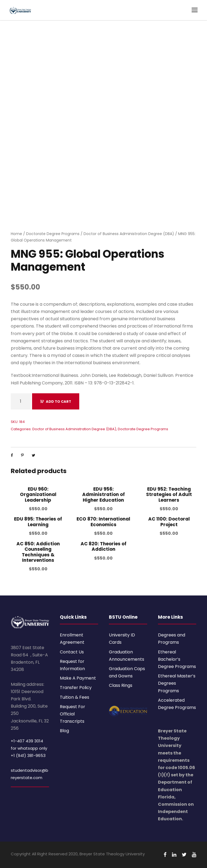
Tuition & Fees (75, 697)
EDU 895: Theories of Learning (38, 522)
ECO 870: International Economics (103, 522)
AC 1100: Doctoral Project (169, 522)
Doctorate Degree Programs (53, 234)
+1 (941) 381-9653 (28, 755)
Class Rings (121, 685)
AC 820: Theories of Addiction (103, 546)
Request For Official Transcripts (73, 714)
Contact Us (72, 652)
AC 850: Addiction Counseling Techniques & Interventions (38, 552)
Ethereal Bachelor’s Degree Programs (177, 659)
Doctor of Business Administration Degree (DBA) (129, 234)
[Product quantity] (21, 401)
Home (16, 234)
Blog (64, 731)
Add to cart (58, 402)
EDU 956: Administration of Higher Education (103, 495)
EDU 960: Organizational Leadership (38, 495)
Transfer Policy (76, 688)
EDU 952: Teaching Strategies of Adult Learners (169, 495)
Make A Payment (78, 678)
